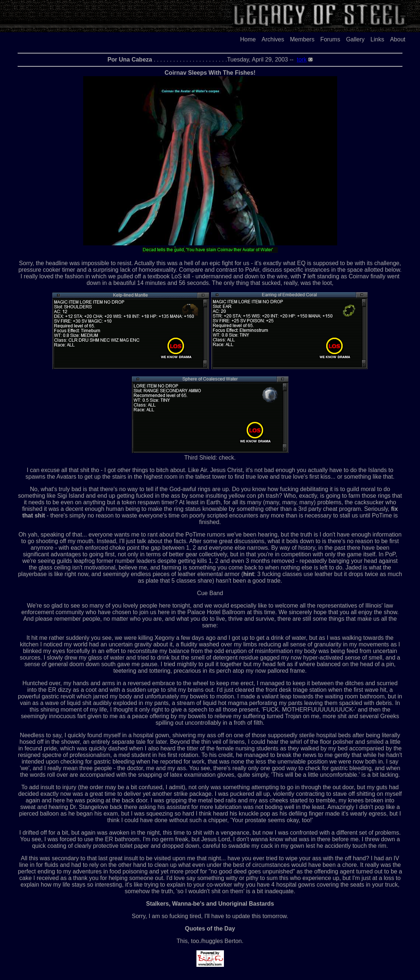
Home (248, 39)
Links (377, 39)
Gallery (355, 39)
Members (302, 39)
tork (302, 60)
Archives (273, 39)
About (398, 39)
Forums (330, 39)
